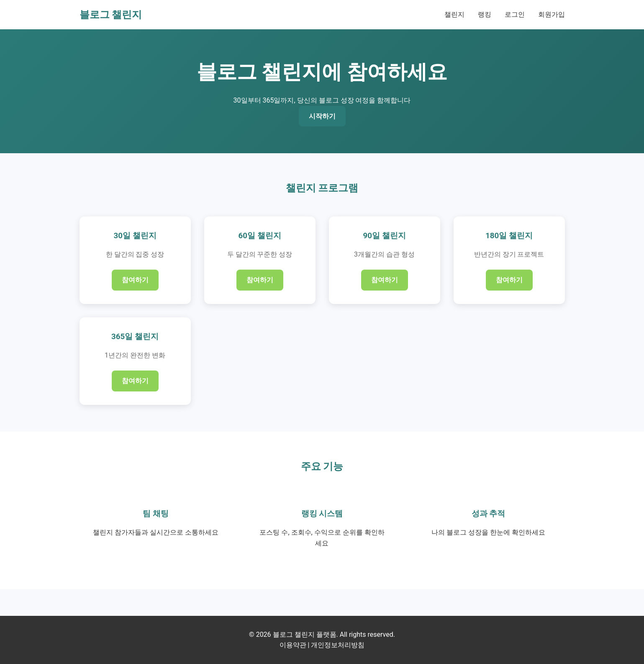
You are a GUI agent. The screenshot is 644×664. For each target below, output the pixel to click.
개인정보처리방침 (338, 645)
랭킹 (485, 14)
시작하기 (322, 116)
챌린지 (454, 14)
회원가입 (552, 14)
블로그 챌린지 (111, 15)
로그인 (515, 14)
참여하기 (135, 280)
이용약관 (293, 645)
